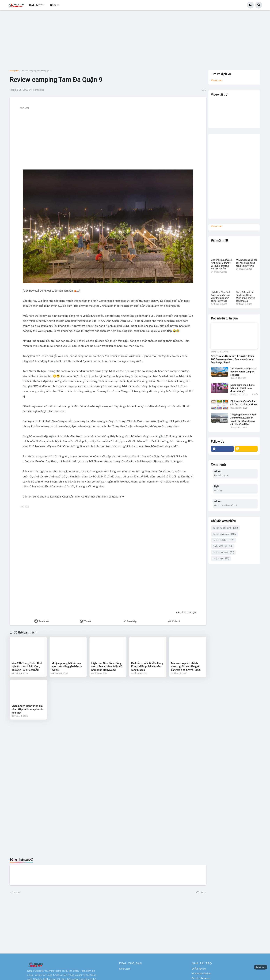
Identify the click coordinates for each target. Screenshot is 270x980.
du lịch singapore (225, 534)
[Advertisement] (135, 41)
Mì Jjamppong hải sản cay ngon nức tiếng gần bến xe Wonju (67, 666)
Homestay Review (201, 973)
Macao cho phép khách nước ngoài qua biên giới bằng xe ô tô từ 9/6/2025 (186, 666)
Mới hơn (16, 892)
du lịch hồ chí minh (226, 528)
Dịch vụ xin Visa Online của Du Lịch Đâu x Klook (244, 403)
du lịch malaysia (223, 552)
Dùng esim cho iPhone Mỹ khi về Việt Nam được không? (243, 388)
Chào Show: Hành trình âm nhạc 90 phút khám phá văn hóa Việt (27, 709)
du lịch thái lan (223, 540)
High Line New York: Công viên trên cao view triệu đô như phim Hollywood (107, 666)
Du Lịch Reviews (201, 978)
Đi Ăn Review (199, 969)
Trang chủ (14, 71)
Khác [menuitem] (53, 5)
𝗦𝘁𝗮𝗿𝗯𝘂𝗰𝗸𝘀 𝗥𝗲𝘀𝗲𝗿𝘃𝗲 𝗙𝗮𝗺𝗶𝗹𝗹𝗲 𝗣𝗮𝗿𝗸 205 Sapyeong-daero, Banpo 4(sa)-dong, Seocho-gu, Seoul (233, 359)
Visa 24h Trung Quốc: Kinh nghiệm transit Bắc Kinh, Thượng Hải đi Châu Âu (27, 666)
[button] (250, 5)
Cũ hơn (200, 892)
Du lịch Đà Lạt (223, 546)
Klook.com (217, 80)
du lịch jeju (221, 558)
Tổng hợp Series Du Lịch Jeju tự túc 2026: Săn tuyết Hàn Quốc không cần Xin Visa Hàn (244, 419)
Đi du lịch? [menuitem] (35, 5)
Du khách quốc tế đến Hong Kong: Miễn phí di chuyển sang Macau (147, 666)
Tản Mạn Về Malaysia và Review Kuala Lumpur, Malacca (243, 372)
